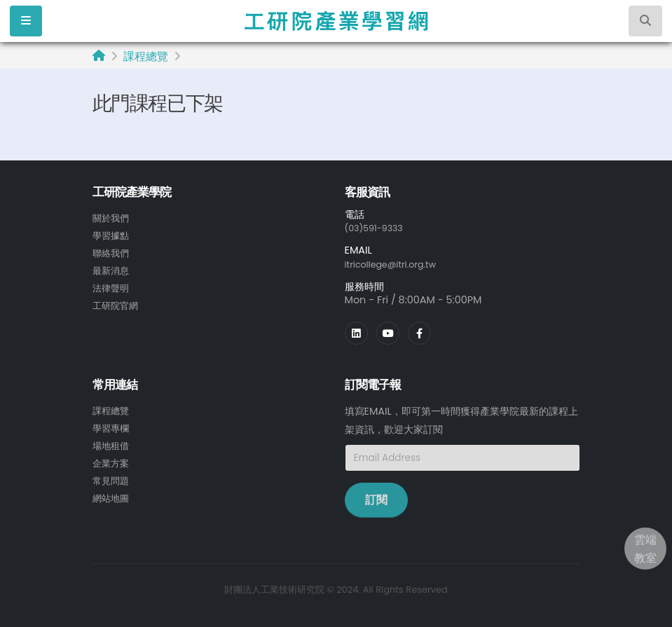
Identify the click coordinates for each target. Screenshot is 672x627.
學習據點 (112, 235)
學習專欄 (112, 426)
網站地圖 (112, 493)
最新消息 (112, 268)
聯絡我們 (112, 252)
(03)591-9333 (378, 228)
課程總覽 (146, 56)
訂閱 (376, 498)
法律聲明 (112, 285)
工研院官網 (117, 302)
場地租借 (112, 443)
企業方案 (112, 460)
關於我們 (112, 218)
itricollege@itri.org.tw (397, 263)
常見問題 (112, 476)
